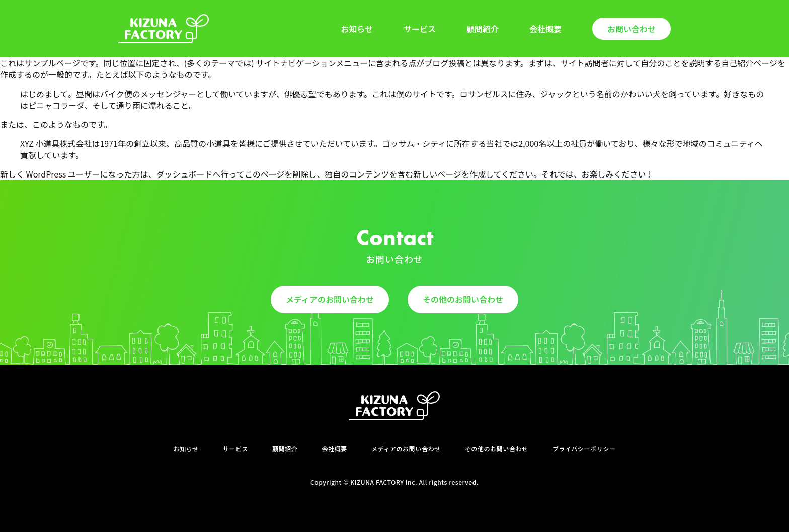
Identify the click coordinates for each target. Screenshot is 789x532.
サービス (420, 29)
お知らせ (357, 29)
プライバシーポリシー (584, 449)
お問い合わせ (632, 29)
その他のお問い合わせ (463, 299)
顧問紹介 (483, 29)
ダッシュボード (184, 174)
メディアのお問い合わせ (330, 299)
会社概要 (545, 29)
